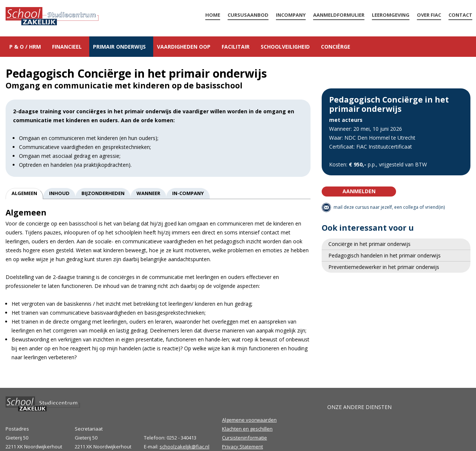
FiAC (338, 429)
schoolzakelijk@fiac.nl (184, 447)
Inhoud (59, 193)
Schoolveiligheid (285, 47)
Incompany (291, 15)
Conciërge (336, 47)
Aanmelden (359, 191)
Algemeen (24, 193)
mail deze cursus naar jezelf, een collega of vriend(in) (389, 207)
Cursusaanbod (248, 15)
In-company (188, 193)
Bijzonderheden (103, 193)
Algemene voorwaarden (249, 420)
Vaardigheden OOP (184, 47)
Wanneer (148, 193)
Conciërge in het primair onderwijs (369, 244)
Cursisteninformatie (245, 438)
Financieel (67, 47)
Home (52, 17)
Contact (460, 15)
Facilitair (236, 47)
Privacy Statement (242, 447)
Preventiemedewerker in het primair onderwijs (384, 267)
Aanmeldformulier (339, 15)
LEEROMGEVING (391, 15)
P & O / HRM (25, 47)
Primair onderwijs (119, 47)
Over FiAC (429, 15)
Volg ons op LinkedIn (443, 432)
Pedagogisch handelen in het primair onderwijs (385, 255)
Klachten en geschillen (247, 429)
